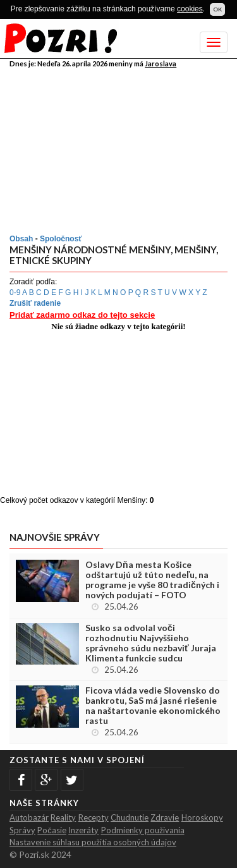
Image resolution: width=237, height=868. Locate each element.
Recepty (94, 817)
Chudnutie (130, 817)
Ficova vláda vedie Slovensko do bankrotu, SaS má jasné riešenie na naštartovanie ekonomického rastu (153, 706)
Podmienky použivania (143, 830)
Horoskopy (202, 817)
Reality (63, 817)
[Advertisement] (120, 148)
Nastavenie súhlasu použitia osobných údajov (93, 842)
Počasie (52, 830)
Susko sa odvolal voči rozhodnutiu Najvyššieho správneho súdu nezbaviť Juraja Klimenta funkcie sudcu (151, 643)
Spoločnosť (61, 239)
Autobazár (29, 817)
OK (217, 9)
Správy (22, 830)
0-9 (15, 292)
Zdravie (165, 817)
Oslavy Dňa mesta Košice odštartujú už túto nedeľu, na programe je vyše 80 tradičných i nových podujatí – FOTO (152, 580)
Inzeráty (83, 830)
